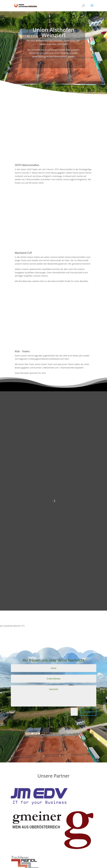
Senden (88, 712)
